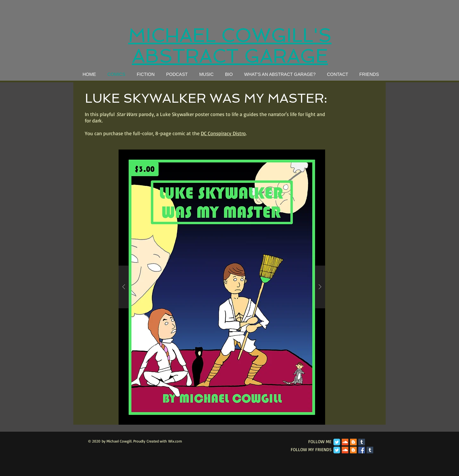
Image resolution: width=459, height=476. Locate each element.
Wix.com (175, 441)
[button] (222, 287)
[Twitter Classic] (337, 442)
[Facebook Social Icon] (362, 450)
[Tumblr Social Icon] (362, 442)
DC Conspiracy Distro (223, 133)
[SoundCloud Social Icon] (345, 442)
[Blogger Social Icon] (353, 442)
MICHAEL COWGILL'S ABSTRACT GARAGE (230, 46)
